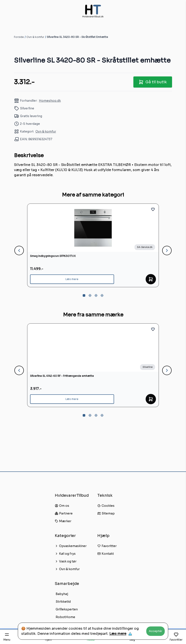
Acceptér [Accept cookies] (156, 631)
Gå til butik (153, 82)
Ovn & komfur (35, 37)
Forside (19, 37)
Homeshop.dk (50, 101)
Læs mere (118, 634)
